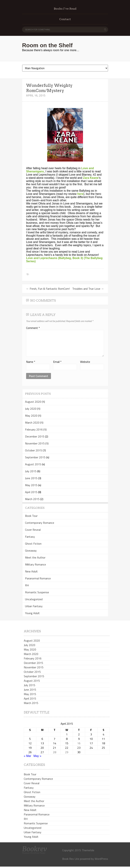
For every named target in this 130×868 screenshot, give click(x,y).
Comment (33, 328)
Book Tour (31, 516)
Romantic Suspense (37, 592)
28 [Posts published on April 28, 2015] (55, 752)
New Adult (31, 571)
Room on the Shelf (47, 45)
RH (27, 585)
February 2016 (34, 429)
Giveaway (31, 550)
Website (85, 362)
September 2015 (35, 457)
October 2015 (34, 450)
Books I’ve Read (65, 9)
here (80, 194)
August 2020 (33, 402)
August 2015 (33, 464)
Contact (65, 19)
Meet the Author (35, 557)
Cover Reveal (33, 530)
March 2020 (32, 423)
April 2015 (31, 492)
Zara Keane (91, 178)
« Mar (27, 756)
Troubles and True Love (88, 289)
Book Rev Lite (71, 859)
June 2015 (31, 478)
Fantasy (30, 537)
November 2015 (35, 443)
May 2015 (31, 485)
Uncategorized (34, 599)
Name (31, 362)
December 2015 (35, 436)
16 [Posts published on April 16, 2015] (79, 743)
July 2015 (31, 471)
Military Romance (35, 564)
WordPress (101, 859)
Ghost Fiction (33, 544)
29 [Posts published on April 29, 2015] (67, 752)
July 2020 (31, 409)
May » (37, 756)
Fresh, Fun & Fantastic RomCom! (48, 289)
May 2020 (31, 416)
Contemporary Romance (40, 523)
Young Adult (32, 613)
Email (57, 362)
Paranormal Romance (38, 578)
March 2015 (32, 499)
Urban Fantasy (34, 606)
